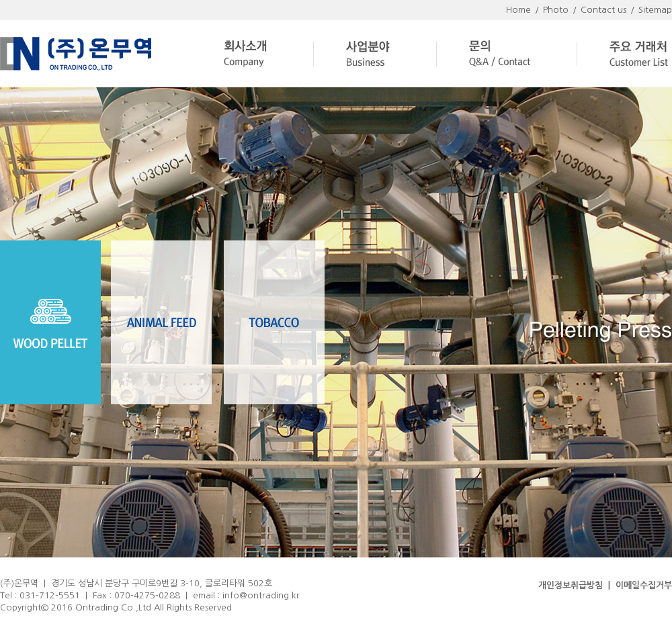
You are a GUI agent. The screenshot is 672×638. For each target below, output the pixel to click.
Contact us (603, 10)
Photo (556, 10)
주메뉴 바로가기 (0, 0)
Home (518, 10)
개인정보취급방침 (571, 585)
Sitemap (655, 10)
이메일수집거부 (644, 585)
